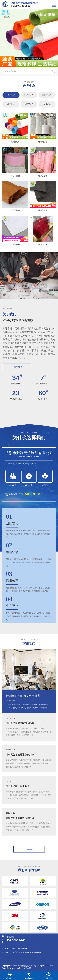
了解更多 (29, 849)
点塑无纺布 (29, 104)
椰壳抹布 (11, 104)
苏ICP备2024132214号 (11, 968)
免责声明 (27, 968)
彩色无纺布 (29, 95)
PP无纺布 (47, 104)
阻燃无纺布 (47, 95)
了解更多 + (17, 367)
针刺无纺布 (11, 95)
